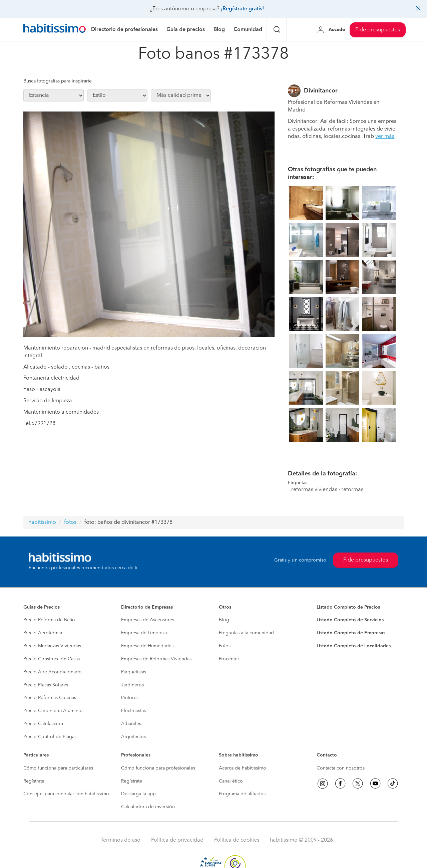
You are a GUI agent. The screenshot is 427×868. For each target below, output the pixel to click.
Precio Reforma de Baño (49, 620)
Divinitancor (321, 91)
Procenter (229, 659)
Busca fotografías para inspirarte (58, 81)
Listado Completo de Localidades (354, 646)
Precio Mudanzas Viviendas (52, 646)
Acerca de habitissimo (243, 768)
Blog (224, 620)
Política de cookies (237, 840)
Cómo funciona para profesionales (158, 768)
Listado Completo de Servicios (350, 620)
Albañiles (131, 724)
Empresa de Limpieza (144, 633)
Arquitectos (133, 737)
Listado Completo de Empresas (351, 633)
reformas (352, 490)
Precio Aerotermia (43, 633)
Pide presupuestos (378, 30)
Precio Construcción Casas (52, 659)
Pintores (130, 698)
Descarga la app (138, 794)
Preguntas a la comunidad (246, 633)
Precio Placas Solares (46, 685)
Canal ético (231, 781)
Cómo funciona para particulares (58, 768)
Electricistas (133, 711)
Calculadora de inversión (148, 807)
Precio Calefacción (43, 724)
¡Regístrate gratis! (242, 9)
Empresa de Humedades (147, 646)
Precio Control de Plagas (50, 737)
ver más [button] (385, 137)
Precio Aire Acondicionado (53, 672)
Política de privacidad (177, 840)
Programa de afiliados (242, 794)
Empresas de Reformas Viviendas (156, 659)
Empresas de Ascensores (148, 620)
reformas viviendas (314, 490)
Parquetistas (134, 672)
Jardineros (132, 685)
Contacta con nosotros (341, 768)
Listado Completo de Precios (348, 607)
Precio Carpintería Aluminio (53, 711)
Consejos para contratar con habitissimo (66, 794)
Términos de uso (121, 840)
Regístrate (34, 781)
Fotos (225, 646)
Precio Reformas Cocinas (50, 698)
